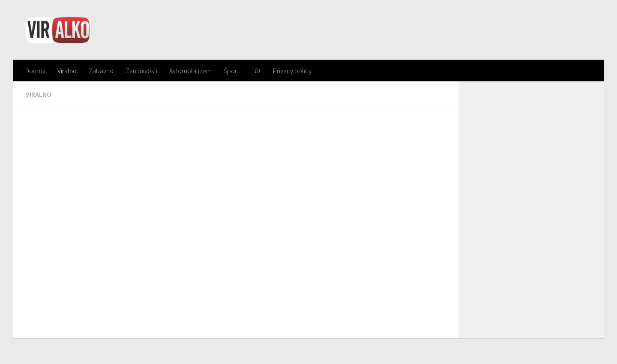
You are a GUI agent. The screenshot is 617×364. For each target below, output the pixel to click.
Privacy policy (292, 71)
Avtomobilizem (190, 71)
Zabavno (101, 71)
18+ (256, 71)
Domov (35, 71)
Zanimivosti (141, 71)
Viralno (67, 71)
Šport (231, 71)
